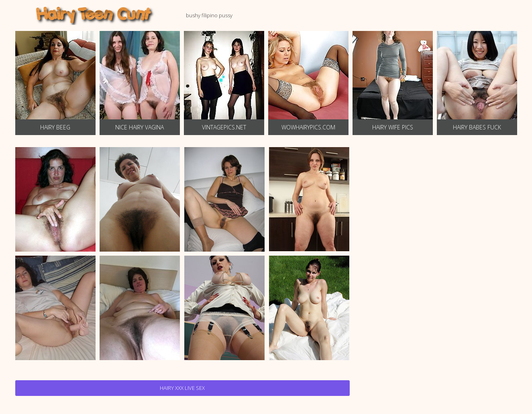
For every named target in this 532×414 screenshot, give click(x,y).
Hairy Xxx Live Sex (182, 388)
